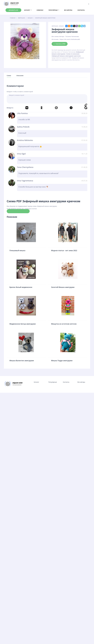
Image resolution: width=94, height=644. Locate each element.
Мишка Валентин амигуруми (22, 361)
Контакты (81, 10)
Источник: (55, 39)
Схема (9, 75)
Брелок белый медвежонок (21, 287)
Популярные (53, 10)
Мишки (61, 26)
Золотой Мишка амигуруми (63, 287)
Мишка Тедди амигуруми (62, 361)
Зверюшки (55, 26)
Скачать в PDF (60, 44)
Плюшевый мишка (17, 250)
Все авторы (68, 10)
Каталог (27, 10)
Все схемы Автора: (58, 36)
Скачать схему (18, 211)
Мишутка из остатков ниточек (64, 324)
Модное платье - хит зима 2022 (64, 250)
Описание (20, 75)
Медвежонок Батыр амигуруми (23, 324)
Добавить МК (13, 10)
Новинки (40, 10)
